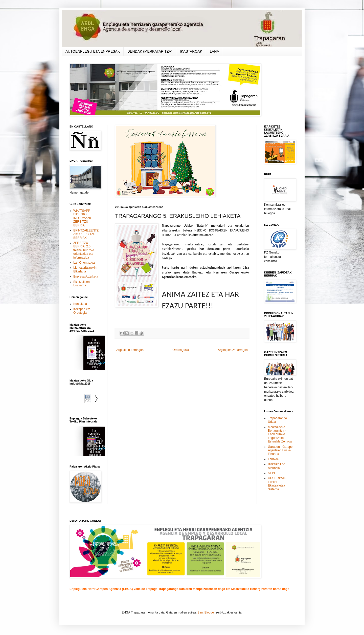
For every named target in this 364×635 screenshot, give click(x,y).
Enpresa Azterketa (86, 277)
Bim (200, 612)
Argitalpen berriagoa (130, 350)
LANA (214, 51)
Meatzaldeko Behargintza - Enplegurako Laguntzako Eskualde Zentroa (280, 434)
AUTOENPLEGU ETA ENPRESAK (93, 51)
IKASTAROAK (191, 51)
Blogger (210, 612)
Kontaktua (80, 304)
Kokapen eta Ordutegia (82, 311)
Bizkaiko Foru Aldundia (277, 466)
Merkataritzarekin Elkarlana (85, 269)
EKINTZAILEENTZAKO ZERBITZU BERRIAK (86, 234)
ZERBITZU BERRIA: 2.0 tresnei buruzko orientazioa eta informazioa (84, 250)
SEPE (272, 473)
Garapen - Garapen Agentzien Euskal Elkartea (281, 450)
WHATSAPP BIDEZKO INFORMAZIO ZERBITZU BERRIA (83, 218)
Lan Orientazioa (84, 263)
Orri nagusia (181, 350)
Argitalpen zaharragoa (233, 350)
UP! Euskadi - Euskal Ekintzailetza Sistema (277, 484)
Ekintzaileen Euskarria (82, 284)
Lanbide (273, 459)
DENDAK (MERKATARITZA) (150, 51)
